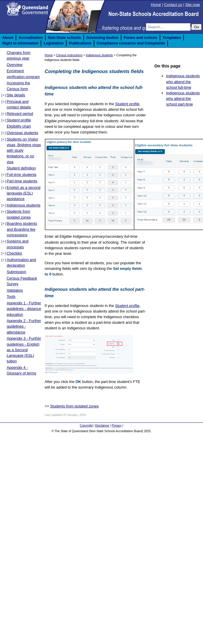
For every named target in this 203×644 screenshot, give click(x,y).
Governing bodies (102, 38)
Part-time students (22, 181)
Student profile (19, 120)
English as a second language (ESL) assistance (24, 193)
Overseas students (23, 133)
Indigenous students (24, 205)
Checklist (14, 253)
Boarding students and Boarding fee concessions (22, 229)
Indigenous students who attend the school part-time (183, 99)
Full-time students (22, 175)
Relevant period (20, 114)
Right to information (20, 43)
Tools (11, 297)
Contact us (173, 5)
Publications (80, 43)
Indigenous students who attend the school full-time (183, 81)
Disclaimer (102, 426)
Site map (193, 5)
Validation (15, 290)
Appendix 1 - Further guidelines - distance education (24, 309)
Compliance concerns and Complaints (131, 43)
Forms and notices (141, 38)
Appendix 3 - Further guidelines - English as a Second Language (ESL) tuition (24, 350)
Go (197, 27)
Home (156, 5)
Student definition (21, 168)
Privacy (117, 426)
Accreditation (31, 38)
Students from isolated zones (74, 406)
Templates (172, 38)
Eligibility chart (19, 126)
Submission (16, 272)
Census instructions (69, 55)
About (8, 38)
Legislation (54, 43)
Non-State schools (65, 38)
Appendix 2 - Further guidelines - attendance (24, 326)
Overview (15, 65)
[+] (4, 95)
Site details (16, 95)
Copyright (86, 426)
